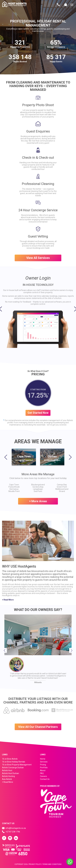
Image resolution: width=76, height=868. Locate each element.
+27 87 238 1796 (13, 832)
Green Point (62, 487)
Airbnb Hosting (8, 776)
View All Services (38, 258)
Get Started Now (38, 413)
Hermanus (14, 489)
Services (44, 762)
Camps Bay (62, 485)
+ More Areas (38, 501)
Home (43, 759)
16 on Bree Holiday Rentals (14, 762)
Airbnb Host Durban (10, 773)
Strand (62, 491)
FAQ (42, 773)
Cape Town (14, 485)
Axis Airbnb (7, 779)
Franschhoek (14, 487)
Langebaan (38, 489)
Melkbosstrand (62, 489)
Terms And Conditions (52, 864)
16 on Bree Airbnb (10, 759)
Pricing (43, 765)
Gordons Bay (38, 487)
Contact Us (58, 5)
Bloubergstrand (38, 485)
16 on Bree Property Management (17, 765)
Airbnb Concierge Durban (13, 768)
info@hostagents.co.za (16, 828)
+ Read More (8, 600)
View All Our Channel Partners (38, 727)
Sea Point (38, 491)
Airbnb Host (7, 770)
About (43, 770)
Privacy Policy (35, 864)
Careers (43, 776)
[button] (2, 310)
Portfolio (44, 768)
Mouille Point (14, 491)
